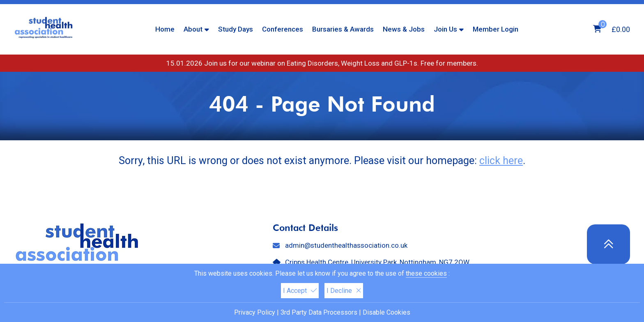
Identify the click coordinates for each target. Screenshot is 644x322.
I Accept (300, 291)
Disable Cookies (386, 312)
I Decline (344, 291)
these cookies (426, 273)
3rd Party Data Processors (319, 312)
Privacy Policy (255, 312)
